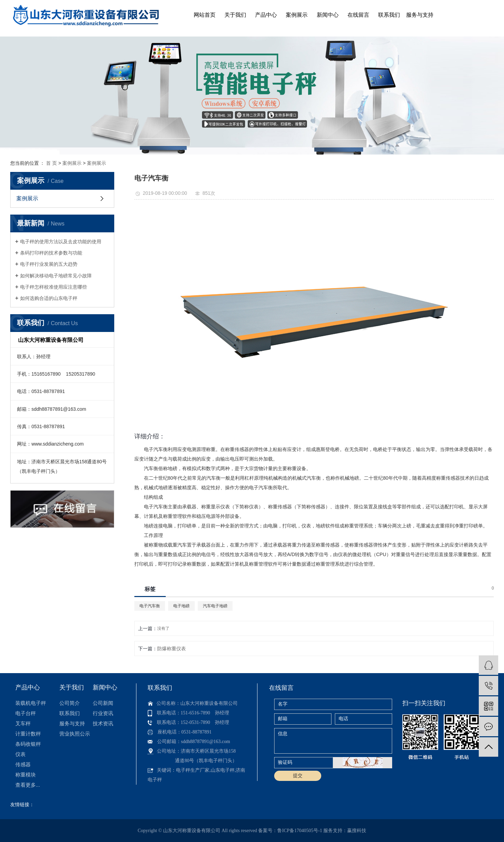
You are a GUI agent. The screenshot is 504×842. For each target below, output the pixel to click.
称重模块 (26, 775)
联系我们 (389, 15)
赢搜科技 (357, 831)
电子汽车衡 (150, 606)
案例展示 (297, 15)
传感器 (23, 764)
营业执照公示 (75, 734)
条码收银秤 (28, 744)
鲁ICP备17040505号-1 (300, 831)
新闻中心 (328, 15)
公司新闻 (103, 703)
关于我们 (235, 15)
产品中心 (266, 15)
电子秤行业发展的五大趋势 (49, 264)
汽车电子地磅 (215, 606)
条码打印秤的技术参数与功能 (51, 253)
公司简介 (70, 703)
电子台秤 (26, 713)
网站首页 (205, 15)
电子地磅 (181, 606)
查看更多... (28, 785)
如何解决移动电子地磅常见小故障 (56, 276)
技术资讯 (103, 723)
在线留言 (358, 15)
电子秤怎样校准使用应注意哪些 (54, 287)
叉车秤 (23, 723)
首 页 (51, 163)
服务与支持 (420, 15)
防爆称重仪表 (172, 649)
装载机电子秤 (31, 703)
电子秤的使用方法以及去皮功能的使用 (61, 242)
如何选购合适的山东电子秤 (49, 298)
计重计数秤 (28, 734)
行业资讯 (103, 713)
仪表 (20, 754)
